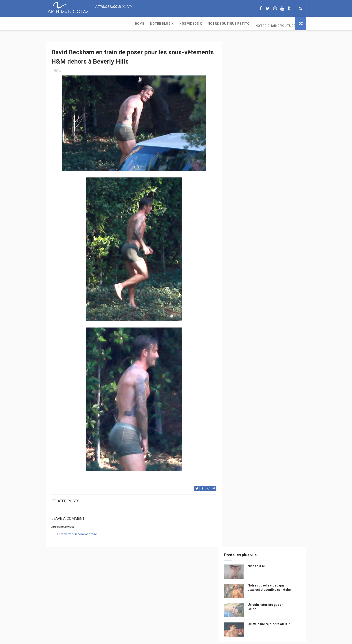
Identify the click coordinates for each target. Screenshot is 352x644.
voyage (289, 390)
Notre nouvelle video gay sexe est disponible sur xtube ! (276, 82)
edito (273, 342)
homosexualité (258, 413)
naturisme (259, 405)
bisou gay (240, 405)
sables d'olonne (244, 421)
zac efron (240, 382)
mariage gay (262, 366)
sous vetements (261, 319)
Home (53, 24)
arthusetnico (272, 311)
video (237, 335)
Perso (237, 303)
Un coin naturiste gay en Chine (269, 613)
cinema (238, 413)
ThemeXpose (168, 638)
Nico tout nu (264, 58)
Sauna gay (240, 437)
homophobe (241, 429)
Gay (280, 319)
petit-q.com (268, 335)
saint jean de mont (268, 429)
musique (239, 319)
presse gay (281, 413)
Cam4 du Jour (242, 374)
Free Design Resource (194, 638)
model (250, 335)
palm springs (285, 366)
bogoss (262, 374)
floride (253, 311)
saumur (287, 335)
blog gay (258, 382)
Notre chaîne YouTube (189, 24)
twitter (278, 374)
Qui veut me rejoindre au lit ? (276, 116)
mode (286, 303)
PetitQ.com (282, 421)
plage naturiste (282, 405)
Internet (239, 342)
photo (272, 303)
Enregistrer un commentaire (77, 533)
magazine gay (242, 350)
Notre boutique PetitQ (142, 24)
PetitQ (238, 311)
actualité (240, 358)
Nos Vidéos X (104, 24)
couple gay (241, 366)
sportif (279, 358)
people (269, 327)
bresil (237, 397)
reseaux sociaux (268, 390)
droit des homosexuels (263, 397)
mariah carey (242, 390)
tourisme (263, 350)
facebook (276, 382)
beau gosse (254, 303)
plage (265, 421)
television (257, 342)
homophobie (260, 358)
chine (283, 327)
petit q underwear (246, 327)
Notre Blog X (76, 24)
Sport (279, 350)
